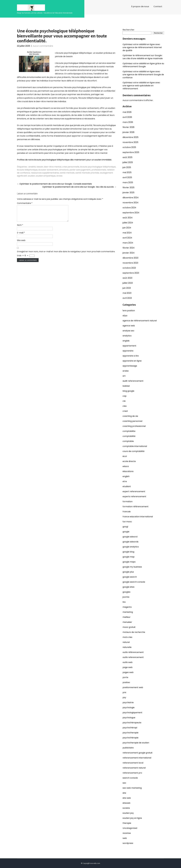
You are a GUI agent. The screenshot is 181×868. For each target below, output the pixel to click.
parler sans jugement (80, 170)
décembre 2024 (131, 198)
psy (124, 697)
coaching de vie (130, 416)
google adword (130, 537)
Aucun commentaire (43, 46)
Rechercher (128, 30)
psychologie (129, 708)
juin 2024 (127, 228)
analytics (127, 336)
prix (124, 692)
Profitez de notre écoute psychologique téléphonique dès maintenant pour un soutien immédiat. (64, 160)
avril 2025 (127, 177)
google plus (128, 572)
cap (125, 396)
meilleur (127, 617)
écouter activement (48, 170)
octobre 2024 (129, 208)
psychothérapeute (132, 723)
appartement (129, 346)
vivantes (127, 833)
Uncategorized (130, 828)
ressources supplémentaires (45, 173)
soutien (31, 176)
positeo (126, 682)
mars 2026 (128, 122)
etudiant (127, 486)
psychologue (129, 718)
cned (125, 411)
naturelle (127, 647)
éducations (128, 471)
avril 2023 (127, 298)
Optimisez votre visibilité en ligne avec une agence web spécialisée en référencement (141, 86)
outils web (128, 662)
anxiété (32, 167)
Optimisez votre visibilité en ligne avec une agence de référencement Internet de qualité (142, 47)
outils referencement (133, 657)
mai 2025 (127, 172)
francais (127, 512)
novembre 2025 (130, 142)
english (126, 476)
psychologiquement (132, 713)
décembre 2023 (130, 258)
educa (126, 466)
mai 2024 (127, 233)
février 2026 (128, 127)
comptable (128, 441)
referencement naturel (134, 768)
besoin (40, 167)
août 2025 (127, 157)
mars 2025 (128, 182)
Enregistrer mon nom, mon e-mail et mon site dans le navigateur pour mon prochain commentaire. (66, 255)
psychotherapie (130, 733)
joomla (126, 597)
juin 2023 (127, 288)
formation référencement (135, 507)
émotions (64, 170)
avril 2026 (127, 117)
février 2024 (129, 248)
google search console (134, 582)
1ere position (129, 311)
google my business (132, 567)
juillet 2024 (128, 223)
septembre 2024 (131, 213)
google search (130, 577)
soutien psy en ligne (132, 818)
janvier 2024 (129, 253)
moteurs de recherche (134, 632)
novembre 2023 (130, 263)
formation (128, 502)
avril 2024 (127, 238)
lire (124, 602)
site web (127, 798)
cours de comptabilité (133, 451)
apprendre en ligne (132, 361)
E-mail (21, 236)
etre (125, 481)
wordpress (128, 843)
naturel (126, 642)
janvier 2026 (128, 132)
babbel (126, 386)
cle (124, 401)
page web (128, 667)
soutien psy (128, 813)
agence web (129, 326)
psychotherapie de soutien (136, 743)
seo (124, 783)
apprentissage (130, 366)
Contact (158, 6)
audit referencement (133, 381)
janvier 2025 (128, 193)
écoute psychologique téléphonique (98, 167)
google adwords (130, 542)
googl (125, 527)
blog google (128, 391)
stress (59, 176)
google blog (128, 552)
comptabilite (129, 431)
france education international (138, 517)
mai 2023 (127, 293)
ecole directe (129, 461)
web (125, 838)
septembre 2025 (131, 152)
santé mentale (67, 173)
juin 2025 (127, 167)
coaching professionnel (134, 426)
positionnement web (133, 687)
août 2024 (128, 218)
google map (129, 557)
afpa (125, 316)
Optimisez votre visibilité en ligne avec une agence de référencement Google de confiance (143, 75)
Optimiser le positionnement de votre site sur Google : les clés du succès (79, 187)
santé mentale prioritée (87, 173)
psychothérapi (130, 728)
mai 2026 (127, 112)
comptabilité (129, 436)
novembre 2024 (130, 203)
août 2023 (127, 278)
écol (125, 456)
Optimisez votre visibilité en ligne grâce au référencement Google (143, 65)
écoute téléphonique (27, 170)
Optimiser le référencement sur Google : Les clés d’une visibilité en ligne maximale (143, 57)
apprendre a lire (131, 356)
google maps (129, 562)
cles (125, 406)
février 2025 (128, 187)
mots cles (127, 637)
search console (130, 778)
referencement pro (132, 773)
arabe (126, 371)
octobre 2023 (129, 268)
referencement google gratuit (138, 753)
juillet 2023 (128, 283)
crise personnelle (71, 167)
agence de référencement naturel (140, 321)
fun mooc (127, 522)
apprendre (128, 351)
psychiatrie (128, 703)
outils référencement (133, 652)
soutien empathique (46, 176)
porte (125, 677)
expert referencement (134, 491)
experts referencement (134, 496)
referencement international (137, 758)
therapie (127, 823)
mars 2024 (128, 243)
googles (126, 592)
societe (126, 808)
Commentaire (25, 203)
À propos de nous (140, 6)
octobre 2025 (129, 147)
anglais (126, 341)
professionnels (99, 170)
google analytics (131, 547)
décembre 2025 (130, 137)
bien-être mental (53, 167)
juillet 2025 (128, 162)
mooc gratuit (129, 627)
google (126, 532)
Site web (21, 243)
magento (127, 607)
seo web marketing (132, 788)
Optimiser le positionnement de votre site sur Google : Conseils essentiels (54, 184)
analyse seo (128, 331)
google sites (128, 587)
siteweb (126, 803)
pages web (128, 672)
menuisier (127, 622)
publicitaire (128, 748)
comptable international (135, 446)
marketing (128, 612)
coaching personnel (132, 421)
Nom (20, 228)
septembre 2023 (131, 273)
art (124, 376)
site (124, 793)
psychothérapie (130, 738)
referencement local (133, 763)
